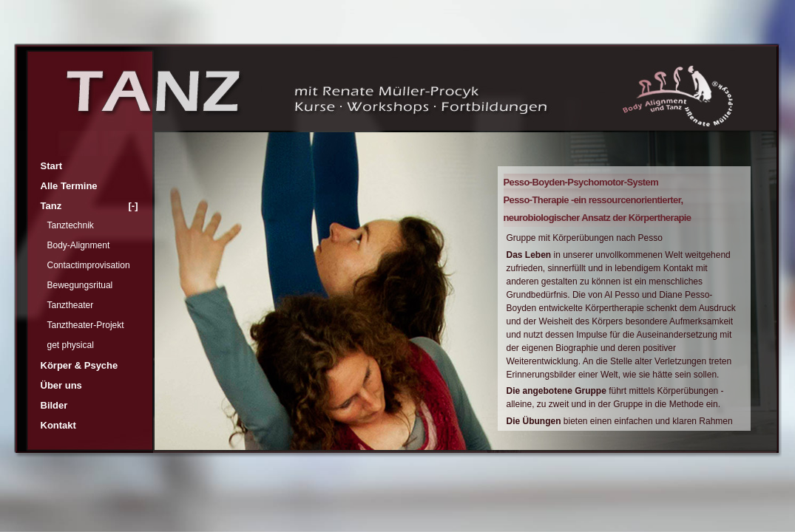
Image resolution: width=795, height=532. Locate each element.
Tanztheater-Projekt (86, 325)
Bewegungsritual (80, 285)
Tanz (89, 206)
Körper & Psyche (79, 365)
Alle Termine (69, 186)
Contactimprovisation (89, 265)
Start (52, 166)
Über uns (61, 385)
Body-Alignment (79, 245)
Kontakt (58, 425)
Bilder (54, 405)
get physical (71, 345)
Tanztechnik (71, 225)
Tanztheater (71, 305)
